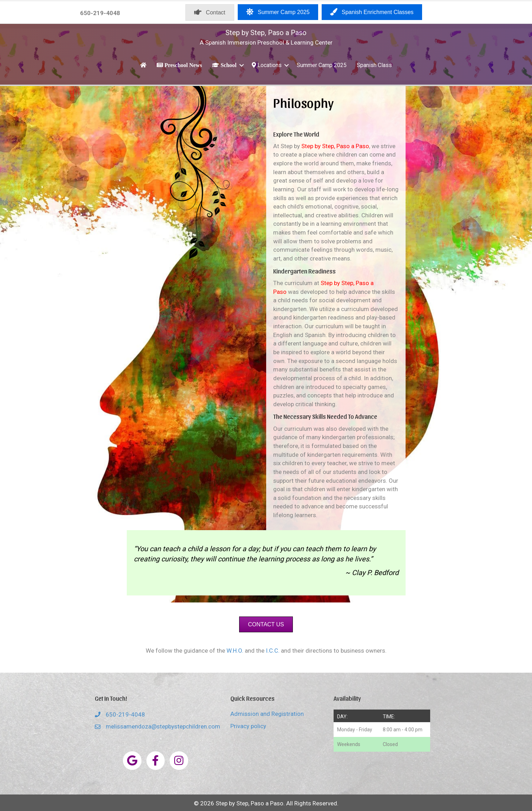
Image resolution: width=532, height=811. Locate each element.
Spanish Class (374, 65)
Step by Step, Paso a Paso (266, 33)
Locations (267, 65)
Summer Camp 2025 (322, 65)
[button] (242, 65)
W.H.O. (235, 651)
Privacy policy (248, 726)
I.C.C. (273, 651)
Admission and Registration (267, 714)
